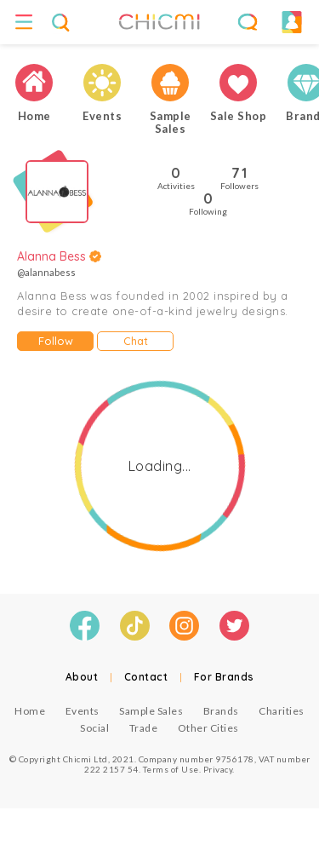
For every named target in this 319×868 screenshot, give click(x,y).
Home (30, 711)
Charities (282, 711)
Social (94, 728)
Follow (56, 341)
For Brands (224, 677)
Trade (144, 728)
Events (83, 711)
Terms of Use (171, 769)
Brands (221, 711)
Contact (146, 677)
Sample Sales (151, 711)
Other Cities (208, 728)
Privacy (218, 769)
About (82, 677)
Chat (136, 341)
